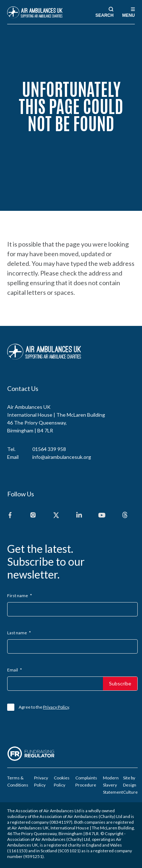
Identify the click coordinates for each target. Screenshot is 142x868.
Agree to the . (44, 707)
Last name (19, 633)
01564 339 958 (49, 449)
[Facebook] (10, 515)
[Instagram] (33, 515)
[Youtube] (102, 515)
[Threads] (125, 515)
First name (20, 596)
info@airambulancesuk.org (62, 457)
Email (15, 670)
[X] (56, 515)
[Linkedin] (79, 515)
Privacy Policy (56, 707)
